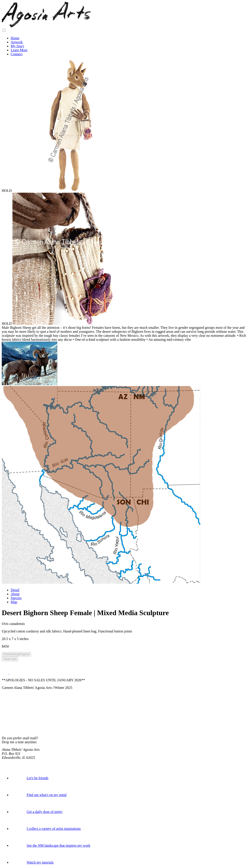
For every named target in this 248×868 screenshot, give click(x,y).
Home (15, 38)
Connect (17, 54)
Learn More (19, 50)
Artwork (17, 42)
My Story (17, 46)
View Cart (10, 659)
